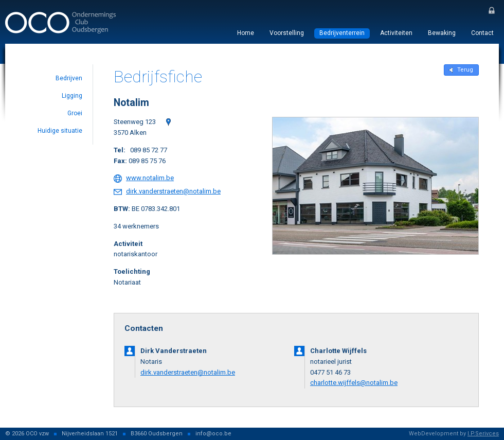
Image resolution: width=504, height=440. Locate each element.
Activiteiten (396, 33)
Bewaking (442, 33)
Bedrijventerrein (342, 33)
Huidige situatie (60, 131)
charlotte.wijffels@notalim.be (354, 383)
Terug (465, 70)
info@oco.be (213, 434)
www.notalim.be (150, 178)
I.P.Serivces (483, 434)
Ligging (72, 96)
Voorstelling (287, 33)
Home (246, 33)
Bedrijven (69, 78)
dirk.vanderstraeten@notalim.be (173, 191)
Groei (75, 113)
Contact (482, 33)
